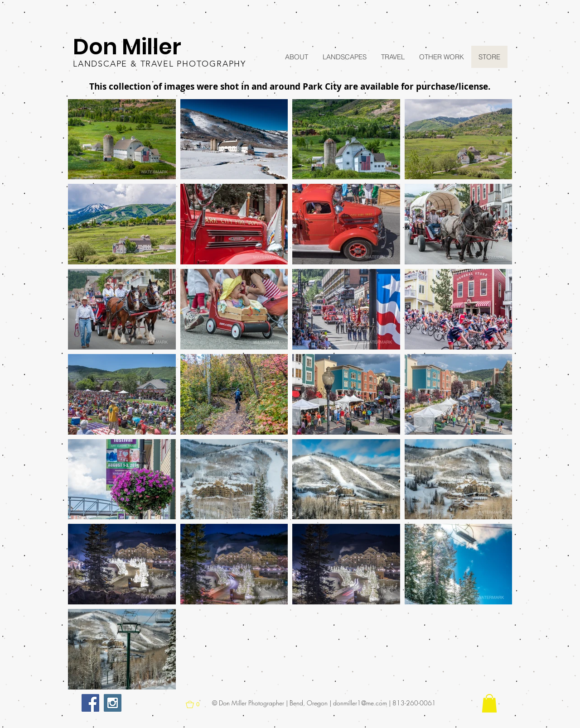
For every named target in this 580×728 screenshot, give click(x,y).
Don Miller (127, 47)
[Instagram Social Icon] (113, 703)
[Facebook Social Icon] (90, 703)
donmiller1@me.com (360, 703)
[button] (122, 139)
